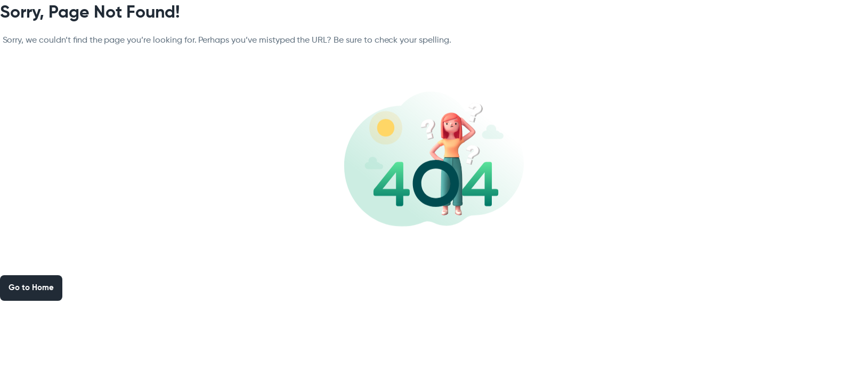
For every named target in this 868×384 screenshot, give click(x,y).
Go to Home (31, 288)
